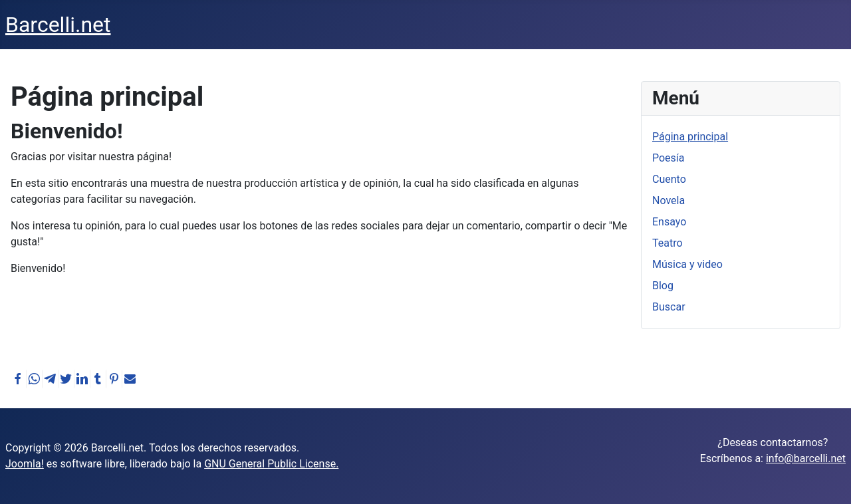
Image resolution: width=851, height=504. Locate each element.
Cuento (669, 179)
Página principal (690, 137)
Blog (663, 286)
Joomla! (25, 464)
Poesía (669, 158)
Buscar (669, 307)
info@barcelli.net (806, 458)
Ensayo (669, 222)
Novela (669, 200)
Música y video (687, 264)
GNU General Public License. (271, 464)
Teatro (668, 243)
